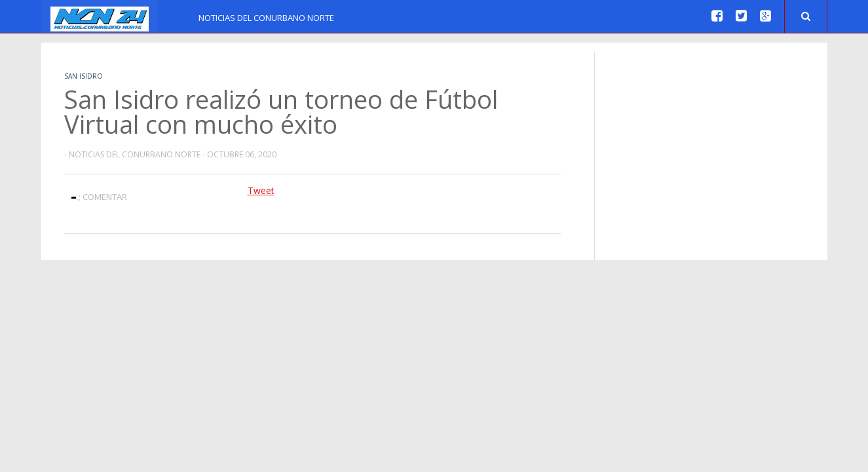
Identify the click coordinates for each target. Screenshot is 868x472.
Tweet (261, 190)
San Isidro (84, 76)
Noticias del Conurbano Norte (266, 18)
